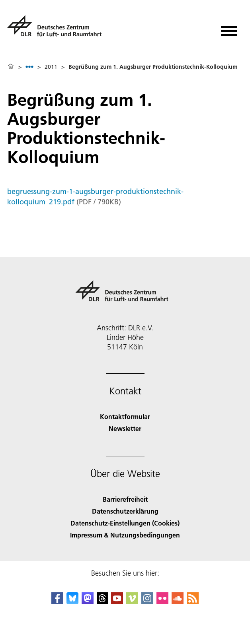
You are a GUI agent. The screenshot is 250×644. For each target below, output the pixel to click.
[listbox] (29, 67)
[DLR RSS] (193, 602)
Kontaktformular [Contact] (125, 416)
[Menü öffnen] (229, 28)
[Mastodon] (88, 602)
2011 (51, 67)
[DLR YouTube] (117, 602)
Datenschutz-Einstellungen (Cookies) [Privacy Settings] (125, 523)
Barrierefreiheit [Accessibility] (125, 499)
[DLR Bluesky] (72, 602)
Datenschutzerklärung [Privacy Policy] (125, 511)
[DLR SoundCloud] (178, 602)
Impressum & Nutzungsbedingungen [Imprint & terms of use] (125, 535)
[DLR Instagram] (147, 602)
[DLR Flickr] (162, 602)
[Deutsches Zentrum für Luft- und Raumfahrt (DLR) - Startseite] (58, 29)
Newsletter (125, 428)
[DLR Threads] (102, 602)
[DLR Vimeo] (132, 602)
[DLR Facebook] (57, 602)
